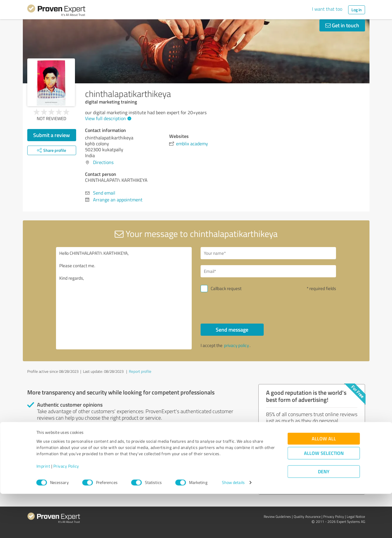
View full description (107, 118)
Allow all (324, 483)
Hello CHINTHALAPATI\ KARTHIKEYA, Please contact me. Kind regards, (124, 298)
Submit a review (52, 135)
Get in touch (342, 25)
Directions (103, 162)
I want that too (327, 9)
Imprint (43, 510)
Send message (232, 330)
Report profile (140, 371)
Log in (357, 10)
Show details (233, 527)
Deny (324, 516)
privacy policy (236, 345)
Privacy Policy (66, 510)
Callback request (226, 288)
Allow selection (324, 498)
